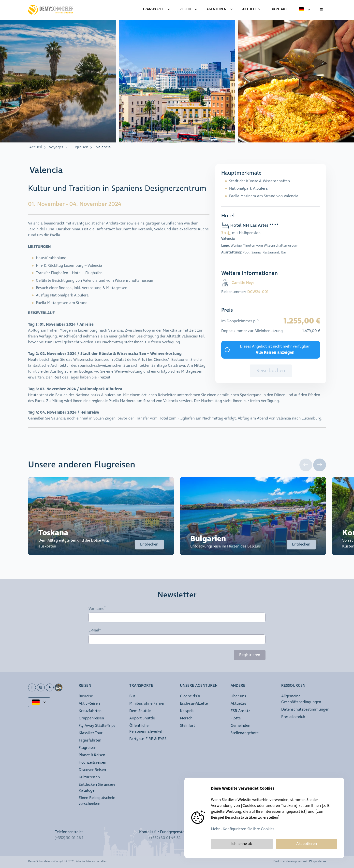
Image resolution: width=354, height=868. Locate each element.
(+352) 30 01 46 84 (165, 838)
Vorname (96, 609)
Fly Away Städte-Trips (97, 726)
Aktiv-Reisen (89, 704)
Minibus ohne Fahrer (147, 704)
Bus (132, 696)
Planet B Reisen (92, 755)
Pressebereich (293, 717)
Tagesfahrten (90, 740)
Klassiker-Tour (91, 733)
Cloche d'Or (190, 696)
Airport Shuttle (142, 718)
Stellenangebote (245, 733)
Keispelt (187, 711)
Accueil (36, 147)
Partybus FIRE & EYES (148, 739)
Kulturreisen (89, 777)
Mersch (186, 718)
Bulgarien (208, 539)
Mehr (215, 829)
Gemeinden (240, 726)
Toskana (53, 533)
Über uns (238, 696)
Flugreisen (79, 147)
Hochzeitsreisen (92, 763)
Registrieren (250, 655)
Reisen (185, 9)
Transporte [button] (141, 686)
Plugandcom (318, 862)
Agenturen (216, 9)
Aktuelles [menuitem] (251, 9)
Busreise (86, 696)
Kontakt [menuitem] (280, 9)
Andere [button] (238, 686)
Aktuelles (238, 704)
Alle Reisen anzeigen (275, 352)
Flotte (236, 718)
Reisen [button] (85, 686)
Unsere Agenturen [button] (199, 686)
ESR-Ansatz (240, 711)
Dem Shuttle (140, 711)
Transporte (153, 9)
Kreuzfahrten (90, 711)
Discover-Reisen (92, 770)
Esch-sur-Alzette (194, 704)
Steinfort (187, 726)
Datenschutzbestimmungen (305, 709)
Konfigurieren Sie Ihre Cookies (249, 829)
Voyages (56, 147)
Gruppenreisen (91, 718)
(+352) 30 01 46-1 (69, 838)
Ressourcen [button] (293, 686)
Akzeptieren (307, 844)
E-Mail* (95, 630)
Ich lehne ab (242, 844)
